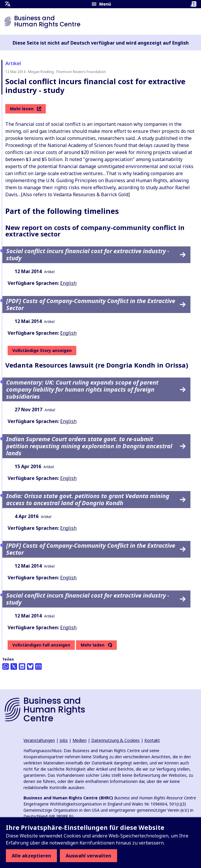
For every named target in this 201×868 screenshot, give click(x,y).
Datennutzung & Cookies (115, 740)
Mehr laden (93, 645)
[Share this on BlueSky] (30, 666)
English (68, 283)
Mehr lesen (26, 109)
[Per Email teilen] (38, 666)
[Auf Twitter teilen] (14, 666)
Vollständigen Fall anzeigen (41, 645)
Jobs (64, 740)
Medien (80, 740)
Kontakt (152, 740)
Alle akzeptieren (31, 856)
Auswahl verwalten (88, 856)
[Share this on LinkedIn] (22, 666)
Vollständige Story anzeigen (42, 350)
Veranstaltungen (39, 740)
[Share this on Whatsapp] (6, 666)
